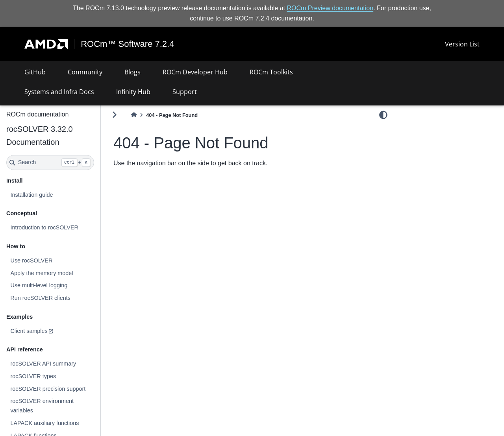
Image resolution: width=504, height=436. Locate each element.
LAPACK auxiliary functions (44, 423)
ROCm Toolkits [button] (271, 72)
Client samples (29, 331)
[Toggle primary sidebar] (114, 115)
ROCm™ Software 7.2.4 (127, 44)
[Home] (134, 115)
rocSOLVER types (33, 376)
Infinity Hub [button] (133, 92)
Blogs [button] (132, 72)
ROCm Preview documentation (330, 8)
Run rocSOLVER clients (40, 298)
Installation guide (31, 195)
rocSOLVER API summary (43, 364)
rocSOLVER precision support (48, 389)
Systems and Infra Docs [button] (59, 92)
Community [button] (85, 72)
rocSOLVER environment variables (42, 406)
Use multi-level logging (39, 285)
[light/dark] (383, 115)
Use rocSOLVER (31, 260)
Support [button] (185, 92)
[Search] (50, 163)
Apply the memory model (42, 273)
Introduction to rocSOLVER (44, 227)
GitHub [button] (35, 72)
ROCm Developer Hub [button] (195, 72)
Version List (462, 44)
